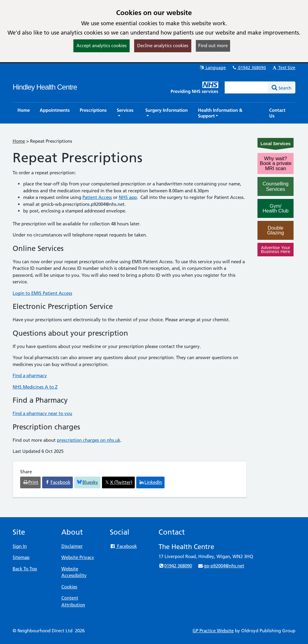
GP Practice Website (213, 631)
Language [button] (213, 68)
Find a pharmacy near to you (42, 413)
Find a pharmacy (30, 375)
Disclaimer (72, 546)
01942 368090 (249, 68)
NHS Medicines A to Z (35, 387)
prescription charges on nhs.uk (89, 440)
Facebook (123, 546)
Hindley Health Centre (45, 87)
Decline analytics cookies (163, 46)
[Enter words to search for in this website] (246, 87)
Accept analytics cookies (102, 46)
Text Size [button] (283, 68)
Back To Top (25, 569)
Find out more (213, 46)
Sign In (20, 546)
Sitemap (21, 557)
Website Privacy (78, 557)
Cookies (69, 587)
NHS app (128, 197)
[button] (126, 113)
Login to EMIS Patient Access (42, 293)
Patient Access (97, 197)
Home (19, 141)
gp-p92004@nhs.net (221, 566)
